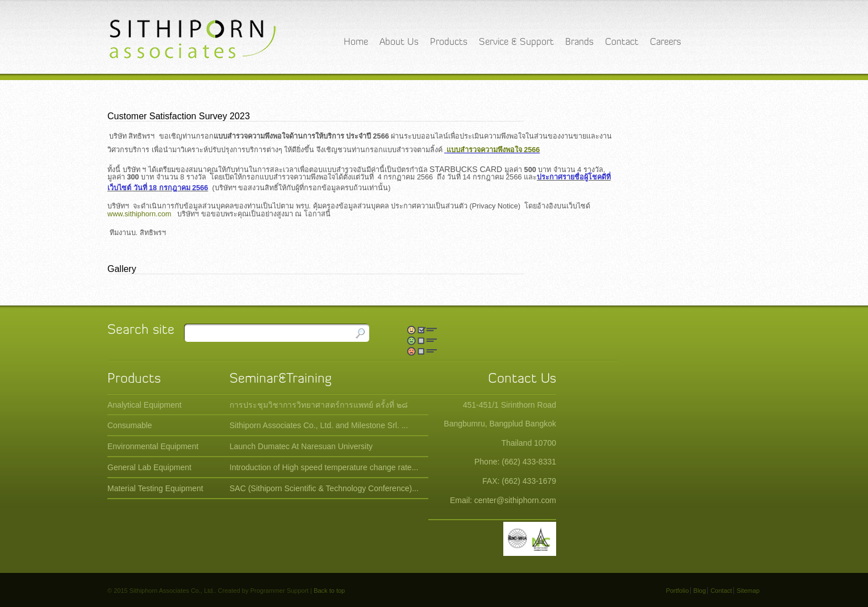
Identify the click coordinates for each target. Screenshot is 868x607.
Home (356, 42)
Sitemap (748, 591)
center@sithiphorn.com (515, 500)
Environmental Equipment (153, 446)
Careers (665, 42)
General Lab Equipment (149, 467)
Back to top (329, 591)
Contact (622, 42)
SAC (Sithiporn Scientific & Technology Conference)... (324, 488)
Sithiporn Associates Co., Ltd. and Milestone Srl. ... (319, 425)
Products (449, 42)
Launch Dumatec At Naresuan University (301, 446)
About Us (399, 42)
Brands (579, 42)
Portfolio (677, 591)
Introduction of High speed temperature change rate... (324, 467)
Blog (700, 591)
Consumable (130, 425)
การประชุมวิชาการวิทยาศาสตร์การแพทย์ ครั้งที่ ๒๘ (319, 405)
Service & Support (516, 42)
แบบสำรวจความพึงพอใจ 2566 (493, 150)
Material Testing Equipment (155, 488)
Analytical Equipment (145, 405)
